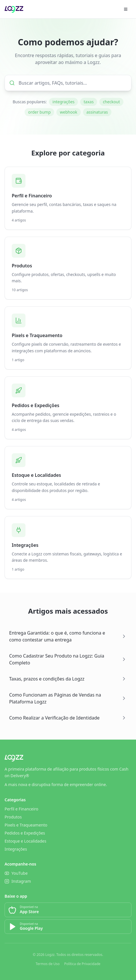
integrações (63, 102)
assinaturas (97, 112)
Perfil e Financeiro (21, 809)
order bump (39, 112)
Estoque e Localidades (25, 841)
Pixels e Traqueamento (26, 825)
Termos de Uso (48, 964)
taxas (89, 102)
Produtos (13, 817)
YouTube (16, 873)
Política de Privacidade (82, 964)
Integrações (16, 849)
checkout (111, 102)
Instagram (18, 881)
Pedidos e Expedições (25, 833)
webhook (69, 112)
